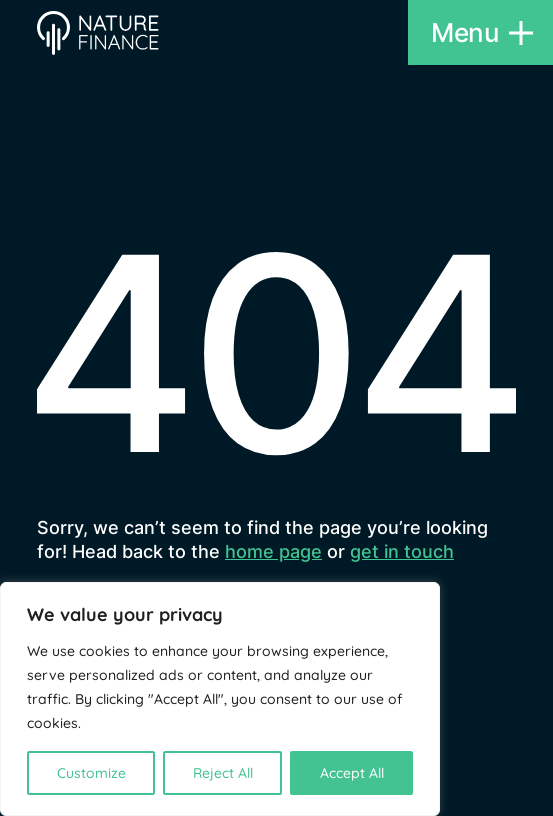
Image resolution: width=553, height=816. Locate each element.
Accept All (352, 773)
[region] (220, 699)
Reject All (223, 773)
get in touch (402, 551)
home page (273, 551)
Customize (91, 773)
